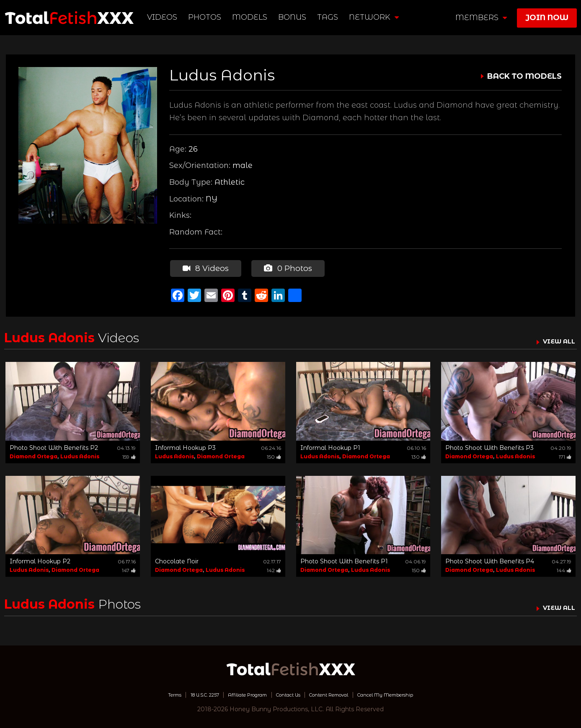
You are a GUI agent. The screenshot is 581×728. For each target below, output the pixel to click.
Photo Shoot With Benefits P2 (54, 446)
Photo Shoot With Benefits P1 (344, 559)
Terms (141, 692)
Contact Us (287, 692)
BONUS (294, 17)
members (481, 18)
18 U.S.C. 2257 (180, 692)
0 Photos (285, 267)
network (376, 17)
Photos (206, 17)
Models (251, 17)
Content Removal (339, 692)
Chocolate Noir (177, 559)
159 (129, 455)
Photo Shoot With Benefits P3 (489, 446)
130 (419, 455)
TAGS (329, 17)
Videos (164, 17)
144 (564, 568)
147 (129, 568)
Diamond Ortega (34, 454)
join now (547, 18)
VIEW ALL (555, 339)
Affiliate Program (235, 692)
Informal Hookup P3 (185, 446)
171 (565, 455)
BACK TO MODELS (524, 76)
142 (274, 568)
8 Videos (204, 267)
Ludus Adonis (80, 454)
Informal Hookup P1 (330, 446)
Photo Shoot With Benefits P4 (490, 559)
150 (274, 455)
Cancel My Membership (412, 692)
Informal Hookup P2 (40, 559)
